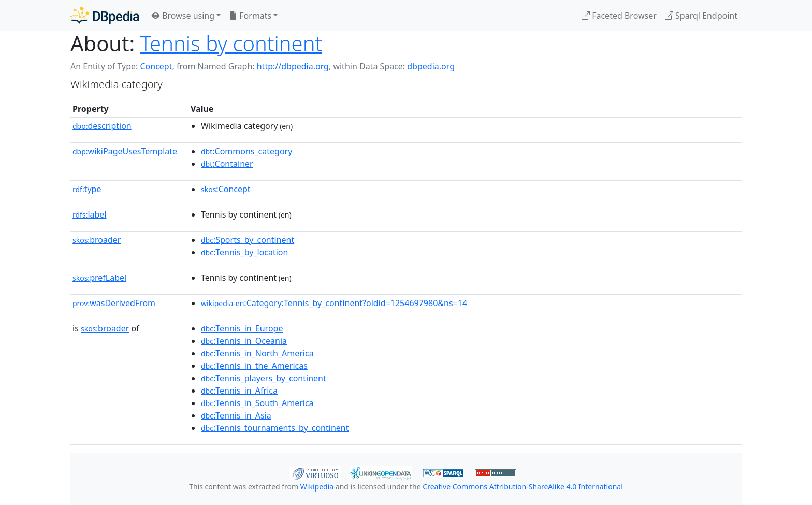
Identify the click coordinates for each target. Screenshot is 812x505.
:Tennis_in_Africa (239, 391)
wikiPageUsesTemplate (125, 151)
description (102, 126)
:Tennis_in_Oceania (244, 341)
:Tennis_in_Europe (242, 328)
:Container (227, 164)
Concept (156, 66)
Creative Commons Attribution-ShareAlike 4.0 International (523, 487)
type (87, 189)
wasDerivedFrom (114, 303)
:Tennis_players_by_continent (264, 378)
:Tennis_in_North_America (257, 353)
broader (97, 240)
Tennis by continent (231, 43)
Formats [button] (250, 16)
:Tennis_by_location (244, 252)
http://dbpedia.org (293, 66)
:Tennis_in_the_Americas (254, 366)
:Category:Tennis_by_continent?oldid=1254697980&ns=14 (334, 303)
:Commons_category (247, 151)
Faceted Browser (619, 16)
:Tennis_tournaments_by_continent (275, 428)
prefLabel (99, 278)
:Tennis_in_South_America (257, 403)
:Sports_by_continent (248, 240)
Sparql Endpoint (701, 16)
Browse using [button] (183, 16)
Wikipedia (317, 487)
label (90, 214)
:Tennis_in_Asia (236, 415)
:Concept (226, 189)
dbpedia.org (431, 66)
